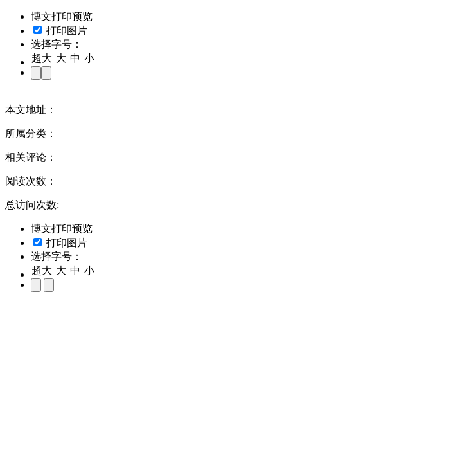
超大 (42, 58)
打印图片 (60, 31)
